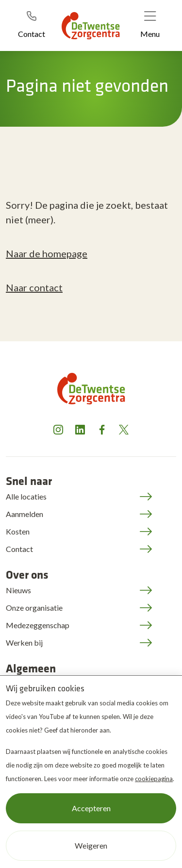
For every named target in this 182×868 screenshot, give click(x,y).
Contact (19, 549)
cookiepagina (154, 779)
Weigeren (91, 845)
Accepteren (91, 808)
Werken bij (24, 643)
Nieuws (18, 590)
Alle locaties (26, 496)
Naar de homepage (47, 253)
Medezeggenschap (38, 625)
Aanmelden (25, 514)
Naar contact (34, 287)
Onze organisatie (34, 608)
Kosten (18, 531)
